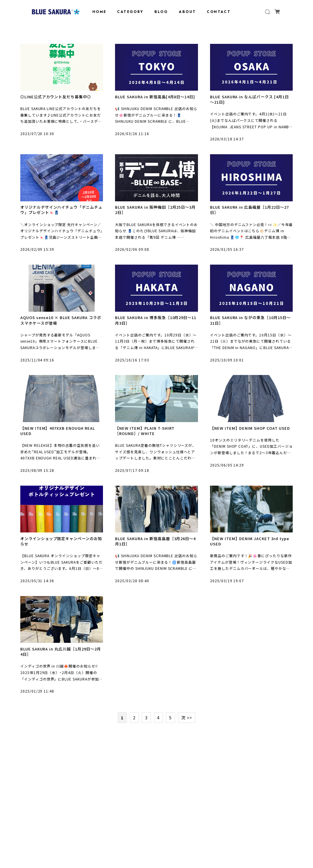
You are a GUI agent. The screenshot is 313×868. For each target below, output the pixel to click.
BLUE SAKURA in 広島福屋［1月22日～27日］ (250, 212)
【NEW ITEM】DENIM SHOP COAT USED (246, 437)
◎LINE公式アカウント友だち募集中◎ (58, 97)
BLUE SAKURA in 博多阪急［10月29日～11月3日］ (156, 325)
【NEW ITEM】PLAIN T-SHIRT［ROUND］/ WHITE (147, 437)
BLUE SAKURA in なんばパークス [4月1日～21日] (250, 100)
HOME (99, 12)
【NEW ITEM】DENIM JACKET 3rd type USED (246, 549)
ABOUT (187, 12)
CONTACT (219, 12)
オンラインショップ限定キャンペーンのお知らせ (60, 549)
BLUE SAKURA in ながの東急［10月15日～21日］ (251, 325)
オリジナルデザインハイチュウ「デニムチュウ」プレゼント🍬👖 (60, 212)
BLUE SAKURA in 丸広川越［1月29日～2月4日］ (61, 661)
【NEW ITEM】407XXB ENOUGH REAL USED (60, 437)
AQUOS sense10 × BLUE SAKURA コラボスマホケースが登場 (61, 325)
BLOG (161, 12)
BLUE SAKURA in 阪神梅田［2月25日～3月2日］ (156, 212)
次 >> (187, 728)
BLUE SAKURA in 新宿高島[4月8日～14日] (155, 100)
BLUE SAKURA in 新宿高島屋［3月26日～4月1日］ (155, 549)
